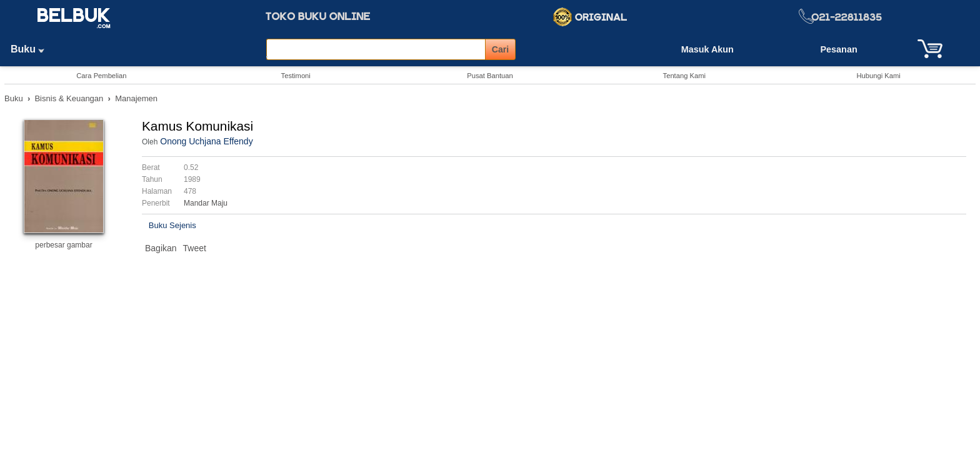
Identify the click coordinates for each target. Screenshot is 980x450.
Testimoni (296, 76)
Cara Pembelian (101, 76)
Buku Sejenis (172, 225)
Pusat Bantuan (490, 76)
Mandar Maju (206, 203)
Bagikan (161, 248)
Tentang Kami (684, 76)
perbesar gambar (63, 245)
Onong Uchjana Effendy (206, 141)
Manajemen (136, 98)
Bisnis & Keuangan (69, 98)
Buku (32, 49)
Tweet (195, 248)
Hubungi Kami (878, 76)
